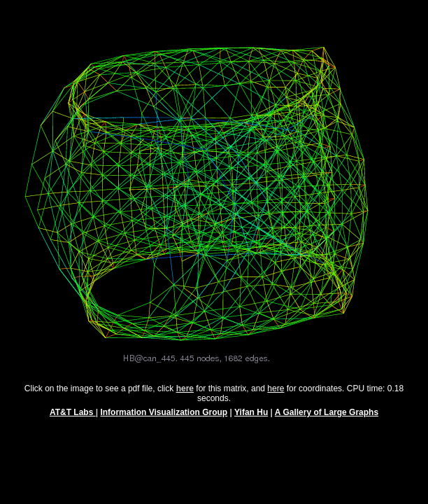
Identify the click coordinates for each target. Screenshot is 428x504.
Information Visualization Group (164, 419)
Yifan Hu (251, 419)
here (276, 395)
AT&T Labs (73, 419)
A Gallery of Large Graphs (327, 419)
